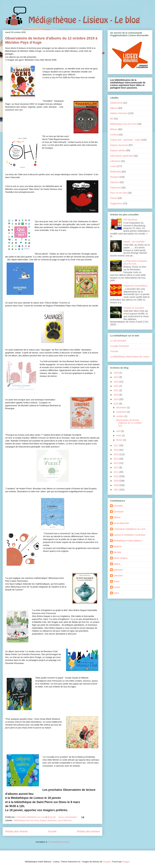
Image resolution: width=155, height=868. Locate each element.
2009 (116, 481)
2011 (116, 472)
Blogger (126, 862)
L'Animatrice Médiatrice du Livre (129, 529)
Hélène (117, 517)
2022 (116, 386)
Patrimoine (116, 188)
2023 (116, 382)
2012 (116, 467)
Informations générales (122, 156)
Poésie (114, 198)
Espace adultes (118, 150)
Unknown (118, 570)
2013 (116, 463)
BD (112, 119)
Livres (113, 166)
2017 (116, 445)
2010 (116, 476)
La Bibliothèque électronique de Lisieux (130, 357)
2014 (116, 459)
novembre (122, 412)
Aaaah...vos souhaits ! (135, 242)
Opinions (115, 182)
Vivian (116, 581)
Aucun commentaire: (68, 817)
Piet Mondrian (130, 220)
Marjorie (117, 546)
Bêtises (114, 129)
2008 (116, 485)
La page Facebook (119, 346)
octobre (120, 416)
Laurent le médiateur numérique (129, 535)
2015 (116, 454)
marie (116, 593)
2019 (116, 399)
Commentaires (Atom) (59, 842)
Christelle (118, 506)
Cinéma (114, 135)
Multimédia (116, 172)
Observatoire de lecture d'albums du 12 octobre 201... (129, 423)
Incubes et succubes (134, 308)
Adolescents (116, 103)
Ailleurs (114, 108)
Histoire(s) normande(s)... (136, 286)
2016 (116, 450)
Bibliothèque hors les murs (26, 820)
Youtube (114, 351)
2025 (116, 373)
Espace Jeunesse (48, 820)
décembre (122, 408)
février (120, 440)
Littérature (115, 161)
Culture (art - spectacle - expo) (125, 140)
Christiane (118, 512)
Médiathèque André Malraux (127, 541)
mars (119, 435)
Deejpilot (107, 862)
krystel (117, 587)
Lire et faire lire (65, 820)
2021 (116, 390)
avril (119, 431)
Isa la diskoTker (121, 523)
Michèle (117, 552)
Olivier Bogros (120, 558)
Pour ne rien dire (119, 193)
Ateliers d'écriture (119, 113)
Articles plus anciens (88, 831)
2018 (116, 404)
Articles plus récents (16, 831)
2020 (116, 395)
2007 (116, 490)
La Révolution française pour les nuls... (135, 262)
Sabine (117, 564)
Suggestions (116, 203)
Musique (114, 177)
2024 (116, 377)
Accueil (52, 831)
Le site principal (118, 341)
